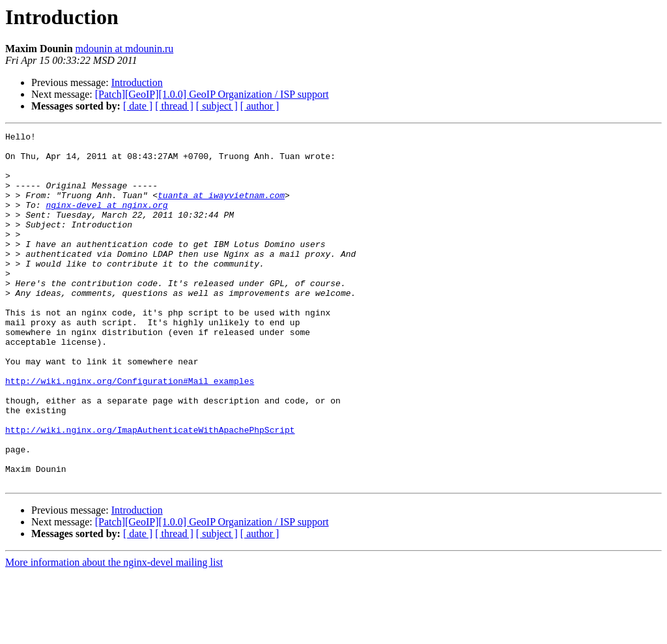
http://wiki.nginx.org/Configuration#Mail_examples (130, 432)
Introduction (137, 82)
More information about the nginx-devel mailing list (114, 633)
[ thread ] (174, 106)
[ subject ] (217, 106)
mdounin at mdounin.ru (125, 49)
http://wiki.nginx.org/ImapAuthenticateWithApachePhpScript (150, 490)
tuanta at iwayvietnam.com (221, 209)
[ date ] (138, 106)
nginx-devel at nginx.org (106, 220)
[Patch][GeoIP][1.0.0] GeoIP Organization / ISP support (212, 94)
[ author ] (260, 106)
